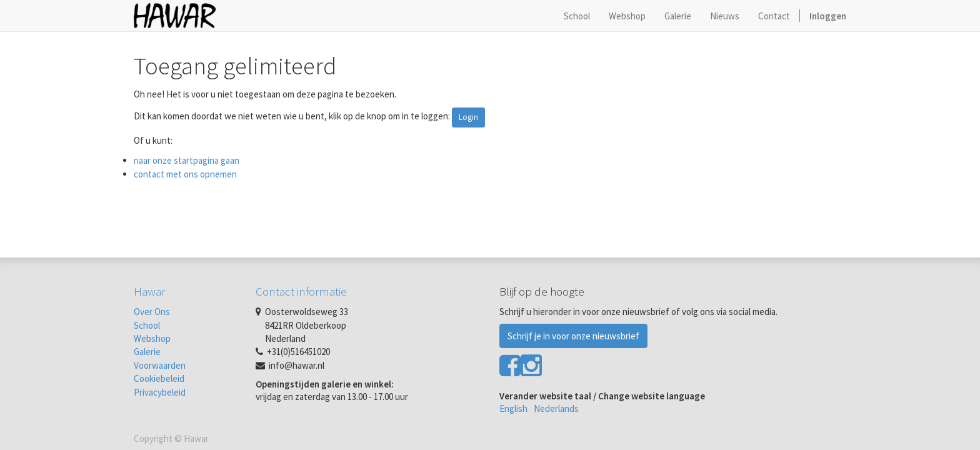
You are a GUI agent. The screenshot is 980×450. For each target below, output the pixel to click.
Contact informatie (301, 291)
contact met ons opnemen (185, 174)
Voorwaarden (160, 365)
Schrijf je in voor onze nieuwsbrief (573, 336)
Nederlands (556, 408)
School (147, 325)
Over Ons (152, 312)
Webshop (152, 338)
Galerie (147, 352)
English (513, 408)
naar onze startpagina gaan (187, 160)
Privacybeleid (160, 392)
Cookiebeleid (159, 378)
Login (468, 117)
